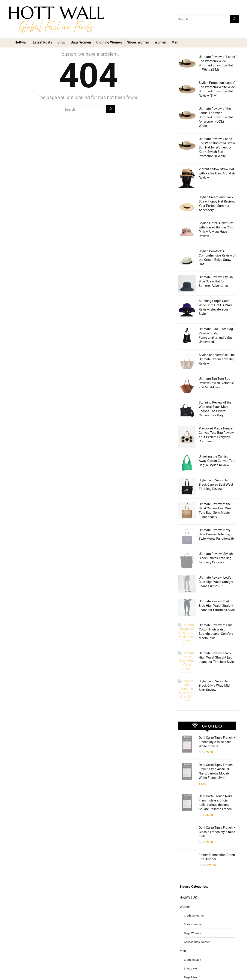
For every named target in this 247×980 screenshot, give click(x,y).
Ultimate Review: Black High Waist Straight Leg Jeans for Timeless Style (216, 647)
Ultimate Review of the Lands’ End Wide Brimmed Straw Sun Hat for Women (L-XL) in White (216, 117)
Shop (61, 42)
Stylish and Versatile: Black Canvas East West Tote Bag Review (216, 485)
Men (175, 42)
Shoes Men (191, 945)
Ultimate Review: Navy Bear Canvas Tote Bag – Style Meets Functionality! (217, 534)
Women (160, 42)
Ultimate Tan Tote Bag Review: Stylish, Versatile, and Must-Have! (217, 383)
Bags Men (190, 954)
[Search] (234, 19)
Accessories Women (197, 918)
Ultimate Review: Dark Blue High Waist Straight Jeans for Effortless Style (217, 599)
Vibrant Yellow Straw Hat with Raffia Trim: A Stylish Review (217, 173)
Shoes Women (138, 42)
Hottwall (21, 42)
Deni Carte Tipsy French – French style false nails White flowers (217, 718)
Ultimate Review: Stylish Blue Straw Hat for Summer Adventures (216, 281)
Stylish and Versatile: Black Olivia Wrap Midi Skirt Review (215, 668)
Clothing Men (193, 936)
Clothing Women (109, 42)
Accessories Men (195, 962)
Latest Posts (42, 42)
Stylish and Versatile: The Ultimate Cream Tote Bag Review (217, 359)
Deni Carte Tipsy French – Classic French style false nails (217, 808)
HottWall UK (188, 874)
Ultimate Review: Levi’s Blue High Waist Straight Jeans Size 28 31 (216, 578)
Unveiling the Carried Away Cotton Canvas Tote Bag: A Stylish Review (217, 461)
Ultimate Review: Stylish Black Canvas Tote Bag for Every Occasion (216, 556)
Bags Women (81, 42)
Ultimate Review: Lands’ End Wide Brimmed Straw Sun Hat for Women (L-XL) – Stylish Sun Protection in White (217, 147)
